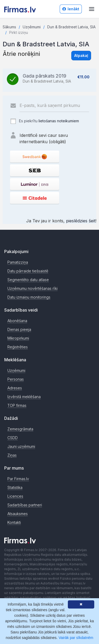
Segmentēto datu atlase (28, 280)
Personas (16, 379)
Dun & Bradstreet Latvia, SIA (71, 27)
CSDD (13, 438)
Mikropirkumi (18, 338)
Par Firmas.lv (18, 479)
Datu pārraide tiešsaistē (28, 271)
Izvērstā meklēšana (24, 397)
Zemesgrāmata (20, 429)
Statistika (15, 487)
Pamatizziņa (18, 262)
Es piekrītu (44, 121)
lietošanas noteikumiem (59, 121)
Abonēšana (17, 321)
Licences (15, 496)
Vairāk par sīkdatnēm (76, 638)
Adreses (15, 388)
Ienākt (71, 9)
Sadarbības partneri (25, 505)
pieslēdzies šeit (81, 221)
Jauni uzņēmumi (21, 446)
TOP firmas (17, 405)
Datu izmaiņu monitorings (29, 297)
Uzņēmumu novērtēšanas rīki (32, 288)
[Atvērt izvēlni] (92, 9)
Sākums (9, 27)
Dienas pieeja (19, 329)
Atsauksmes (18, 514)
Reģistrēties (18, 347)
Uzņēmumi (32, 27)
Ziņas (12, 455)
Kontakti (14, 522)
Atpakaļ (81, 55)
